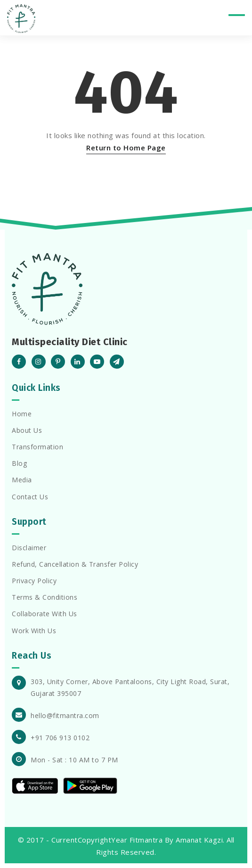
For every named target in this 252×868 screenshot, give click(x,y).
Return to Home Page (126, 148)
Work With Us (34, 631)
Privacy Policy (34, 581)
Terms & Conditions (45, 597)
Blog (19, 463)
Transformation (37, 447)
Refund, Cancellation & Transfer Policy (75, 564)
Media (22, 480)
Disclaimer (29, 548)
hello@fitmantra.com (65, 715)
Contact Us (30, 497)
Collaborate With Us (45, 614)
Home (22, 414)
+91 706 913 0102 (60, 738)
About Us (27, 430)
